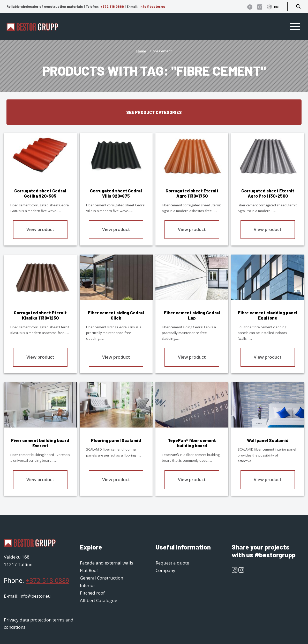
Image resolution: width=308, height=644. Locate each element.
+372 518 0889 (112, 6)
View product (40, 229)
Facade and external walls (107, 563)
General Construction (102, 578)
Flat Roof (89, 570)
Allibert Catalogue (99, 600)
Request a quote (172, 563)
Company (166, 570)
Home (141, 51)
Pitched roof (92, 593)
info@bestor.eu (152, 6)
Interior (88, 585)
